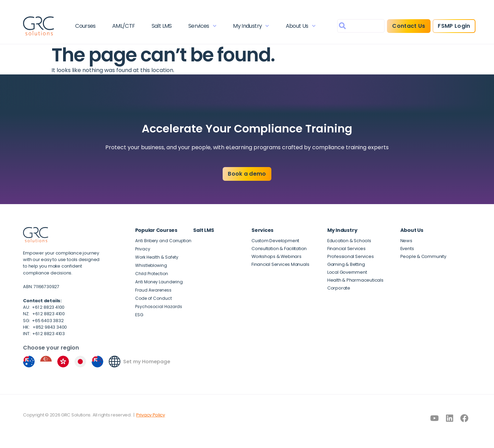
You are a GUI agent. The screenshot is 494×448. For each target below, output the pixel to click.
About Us (301, 26)
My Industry (251, 26)
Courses (85, 26)
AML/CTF (124, 26)
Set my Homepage (147, 362)
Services (202, 26)
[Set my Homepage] (115, 362)
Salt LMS (162, 26)
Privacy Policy (151, 415)
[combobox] (361, 26)
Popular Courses (156, 230)
